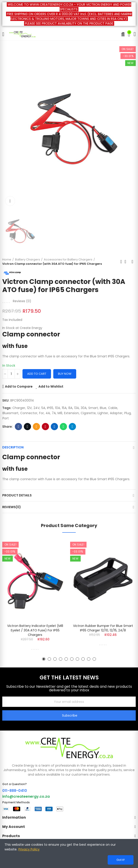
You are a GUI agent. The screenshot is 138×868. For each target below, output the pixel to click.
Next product (132, 262)
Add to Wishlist (51, 386)
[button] (44, 659)
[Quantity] (11, 374)
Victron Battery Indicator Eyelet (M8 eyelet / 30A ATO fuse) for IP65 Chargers (35, 630)
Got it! (121, 860)
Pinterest (46, 427)
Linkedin (55, 427)
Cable (113, 408)
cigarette (88, 413)
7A (54, 413)
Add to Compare (19, 386)
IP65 (50, 408)
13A (77, 408)
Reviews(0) (12, 507)
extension (71, 413)
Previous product (121, 262)
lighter (103, 413)
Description (13, 447)
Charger (19, 408)
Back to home (127, 262)
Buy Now (65, 374)
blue (103, 408)
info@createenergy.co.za (26, 796)
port (6, 418)
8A (70, 408)
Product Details (17, 495)
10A (58, 408)
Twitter (28, 427)
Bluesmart (10, 413)
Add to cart (37, 374)
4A (48, 413)
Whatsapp (63, 427)
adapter (116, 413)
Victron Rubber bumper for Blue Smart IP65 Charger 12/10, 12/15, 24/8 (103, 628)
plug (128, 413)
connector (29, 413)
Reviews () (22, 301)
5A (43, 408)
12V (29, 408)
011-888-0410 (15, 791)
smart (93, 408)
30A (84, 408)
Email (37, 427)
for (41, 413)
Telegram (72, 427)
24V (37, 408)
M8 (60, 413)
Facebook (19, 427)
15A (64, 408)
